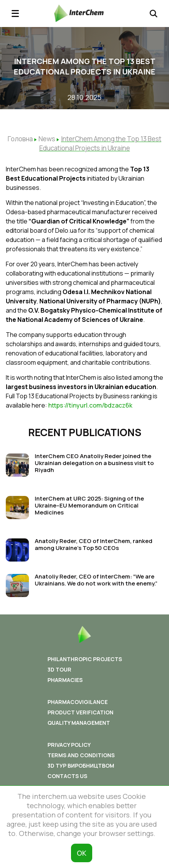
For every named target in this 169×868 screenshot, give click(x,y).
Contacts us (67, 776)
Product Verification (80, 712)
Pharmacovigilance (78, 702)
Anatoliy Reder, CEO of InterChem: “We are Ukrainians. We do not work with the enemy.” (96, 580)
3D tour (59, 669)
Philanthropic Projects (85, 659)
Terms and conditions (81, 755)
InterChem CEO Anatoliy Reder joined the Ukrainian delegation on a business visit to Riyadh (94, 463)
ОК (82, 853)
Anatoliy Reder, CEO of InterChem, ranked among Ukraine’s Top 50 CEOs (94, 544)
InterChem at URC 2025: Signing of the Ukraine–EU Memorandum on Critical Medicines (89, 505)
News (47, 139)
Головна (20, 139)
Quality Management (79, 723)
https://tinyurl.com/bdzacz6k (90, 405)
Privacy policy (69, 745)
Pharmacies (65, 680)
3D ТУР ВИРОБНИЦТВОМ (81, 766)
